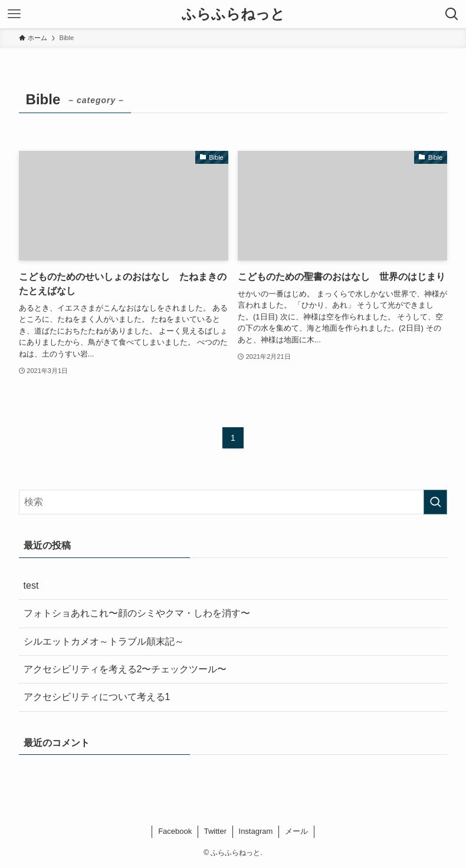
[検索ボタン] (452, 14)
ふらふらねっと (233, 14)
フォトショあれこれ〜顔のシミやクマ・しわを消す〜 (137, 613)
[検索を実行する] (435, 502)
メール (296, 831)
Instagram (256, 831)
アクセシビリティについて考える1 (97, 697)
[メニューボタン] (14, 14)
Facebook (175, 831)
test (31, 585)
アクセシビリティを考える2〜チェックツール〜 (125, 669)
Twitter (215, 831)
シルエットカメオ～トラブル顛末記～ (104, 641)
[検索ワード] (233, 502)
